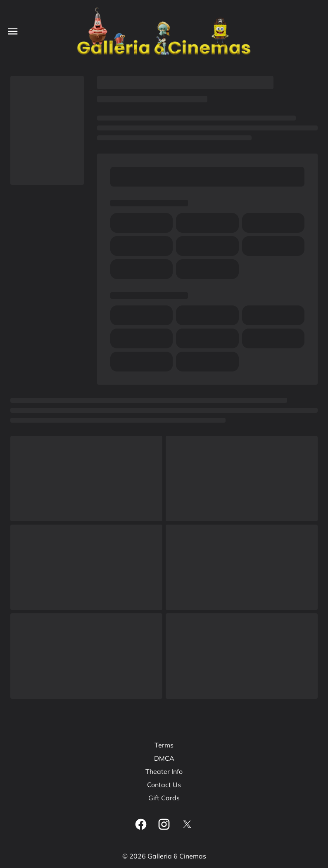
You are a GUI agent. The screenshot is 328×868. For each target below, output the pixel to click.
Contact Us (164, 785)
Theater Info (164, 771)
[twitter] (187, 824)
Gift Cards (164, 798)
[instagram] (164, 824)
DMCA (164, 758)
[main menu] (13, 31)
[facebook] (141, 824)
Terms (164, 745)
